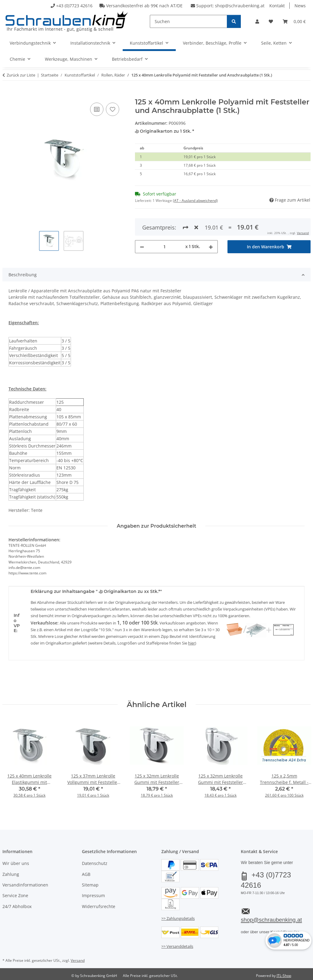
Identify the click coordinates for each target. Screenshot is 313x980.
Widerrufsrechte (99, 906)
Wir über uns (16, 863)
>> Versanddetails (177, 946)
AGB (86, 874)
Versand (303, 233)
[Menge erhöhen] (211, 247)
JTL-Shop (284, 976)
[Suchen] (188, 21)
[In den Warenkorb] (7, 94)
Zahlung (11, 874)
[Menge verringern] (142, 247)
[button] (257, 21)
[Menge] (165, 247)
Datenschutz (95, 863)
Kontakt (277, 6)
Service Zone (15, 895)
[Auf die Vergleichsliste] (97, 109)
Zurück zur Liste (21, 75)
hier (192, 643)
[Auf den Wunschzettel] (113, 109)
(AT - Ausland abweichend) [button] (195, 201)
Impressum (93, 895)
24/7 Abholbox (17, 906)
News (300, 6)
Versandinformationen (25, 885)
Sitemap (90, 885)
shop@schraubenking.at (240, 6)
